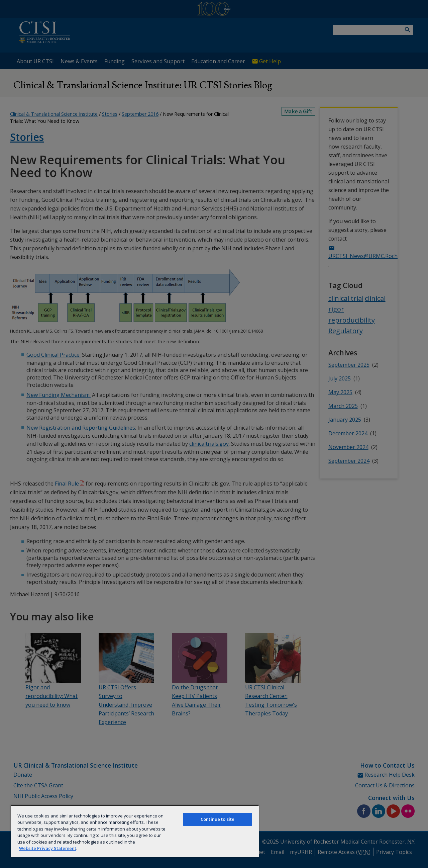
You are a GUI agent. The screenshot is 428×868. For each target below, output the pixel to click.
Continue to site (218, 819)
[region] (135, 831)
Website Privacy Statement (48, 848)
